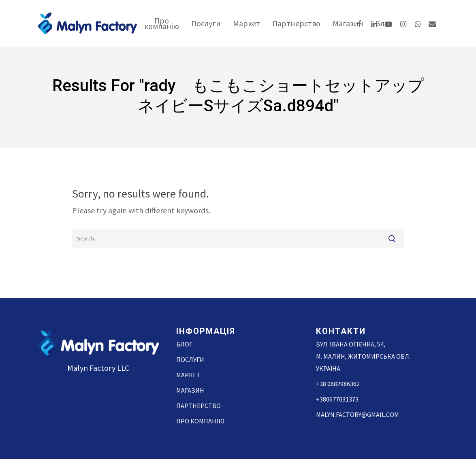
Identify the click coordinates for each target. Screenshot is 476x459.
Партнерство (296, 23)
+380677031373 (337, 399)
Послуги (206, 23)
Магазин (348, 23)
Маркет (247, 23)
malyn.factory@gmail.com (358, 414)
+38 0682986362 (338, 384)
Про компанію (162, 23)
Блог (184, 344)
